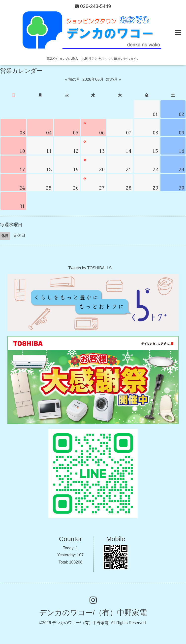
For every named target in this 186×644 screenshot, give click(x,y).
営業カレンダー (21, 71)
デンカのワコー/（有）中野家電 (93, 613)
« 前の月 (73, 79)
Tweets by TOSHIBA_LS (90, 268)
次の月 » (113, 79)
